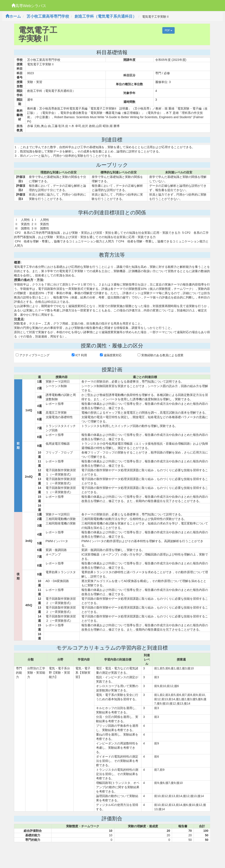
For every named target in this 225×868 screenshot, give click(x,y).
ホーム (13, 16)
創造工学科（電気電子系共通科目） (106, 16)
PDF (168, 30)
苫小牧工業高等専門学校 (48, 16)
